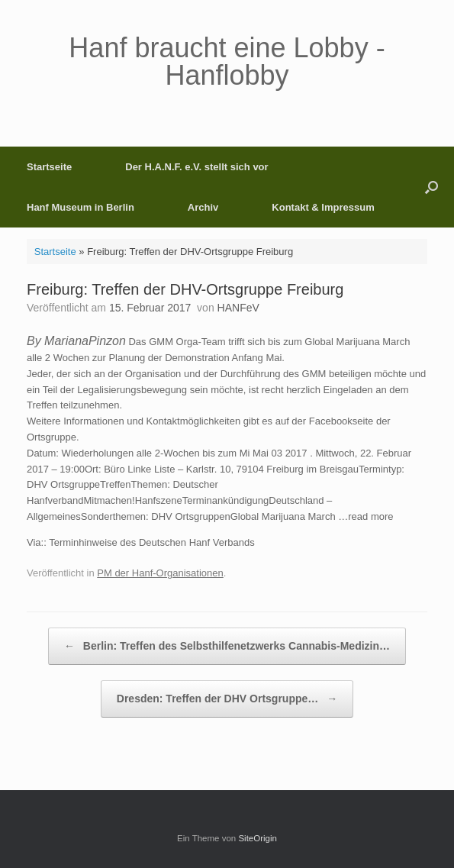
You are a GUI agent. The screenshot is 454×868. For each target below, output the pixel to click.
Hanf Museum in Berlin (80, 207)
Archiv (203, 207)
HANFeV (238, 308)
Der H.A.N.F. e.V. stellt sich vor (196, 167)
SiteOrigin (258, 838)
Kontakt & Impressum (323, 207)
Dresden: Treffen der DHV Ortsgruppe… (227, 699)
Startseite (49, 167)
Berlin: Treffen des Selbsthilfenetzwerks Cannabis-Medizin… (227, 646)
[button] (431, 187)
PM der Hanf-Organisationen (160, 573)
